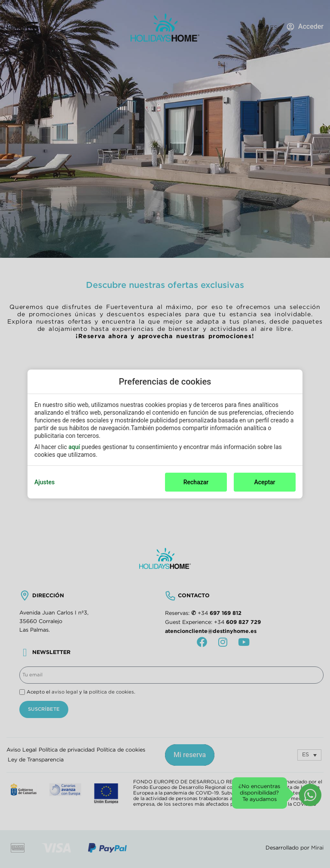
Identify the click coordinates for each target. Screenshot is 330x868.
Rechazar (196, 482)
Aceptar (264, 482)
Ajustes (44, 482)
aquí (74, 447)
